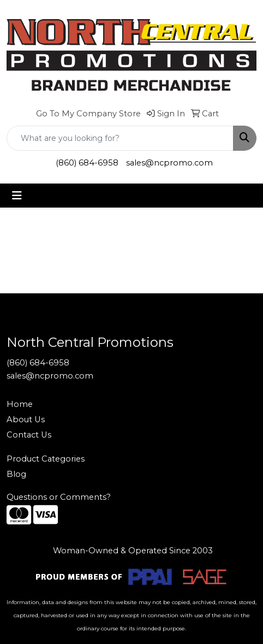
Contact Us (29, 435)
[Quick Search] (120, 138)
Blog (16, 474)
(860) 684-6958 (87, 163)
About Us (26, 420)
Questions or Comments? (59, 497)
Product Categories (46, 459)
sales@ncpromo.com (169, 163)
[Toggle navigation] (17, 196)
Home (20, 404)
